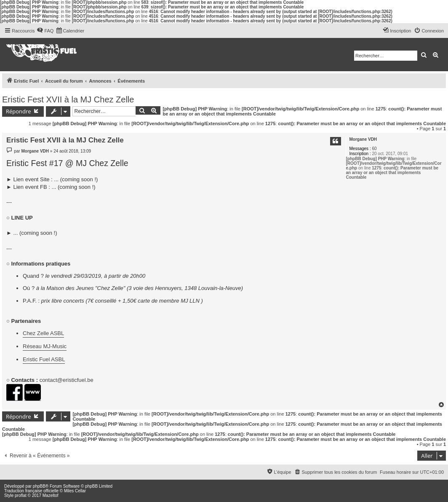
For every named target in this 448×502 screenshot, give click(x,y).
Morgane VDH (363, 139)
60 (374, 149)
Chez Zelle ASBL (43, 333)
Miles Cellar (75, 491)
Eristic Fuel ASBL (44, 359)
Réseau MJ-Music (45, 346)
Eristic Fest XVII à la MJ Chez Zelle (68, 99)
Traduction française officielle (31, 491)
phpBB (39, 486)
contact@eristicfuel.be (67, 380)
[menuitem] (45, 31)
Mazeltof (51, 495)
